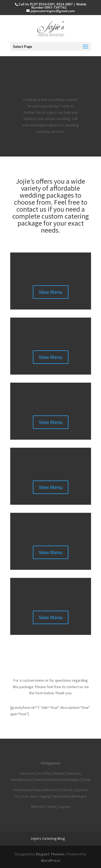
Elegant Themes (50, 854)
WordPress (51, 860)
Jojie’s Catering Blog (48, 838)
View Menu (51, 292)
